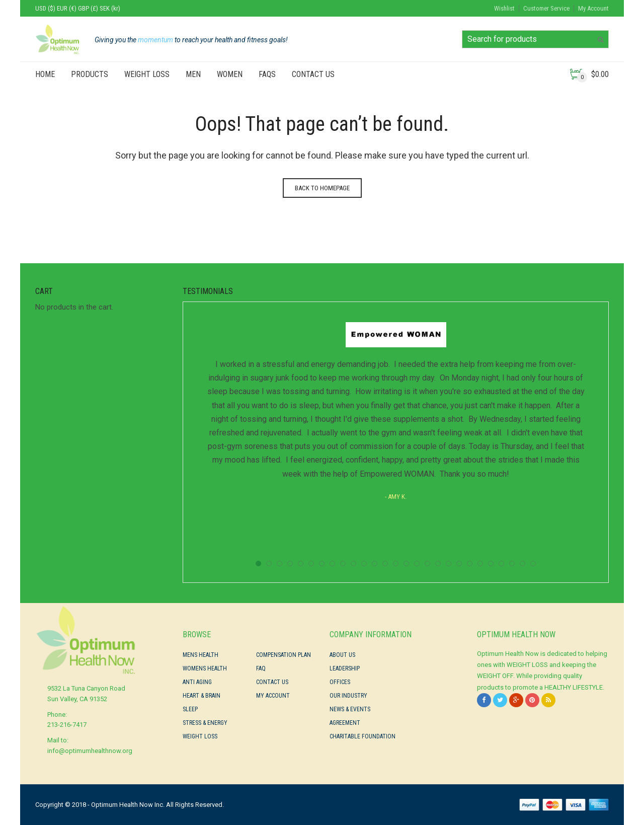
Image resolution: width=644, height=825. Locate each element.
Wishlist (504, 8)
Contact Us (313, 74)
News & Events (350, 709)
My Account (593, 8)
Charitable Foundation (363, 736)
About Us (342, 655)
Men (193, 74)
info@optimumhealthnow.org (90, 751)
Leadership (345, 668)
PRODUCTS (90, 74)
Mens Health (200, 655)
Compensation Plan (284, 655)
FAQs (267, 74)
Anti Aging (197, 682)
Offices (340, 682)
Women (230, 74)
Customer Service (546, 8)
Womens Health (205, 668)
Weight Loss (147, 74)
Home (45, 74)
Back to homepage (322, 188)
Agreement (345, 723)
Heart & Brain (202, 696)
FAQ (261, 668)
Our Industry (348, 696)
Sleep (190, 709)
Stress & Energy (205, 723)
